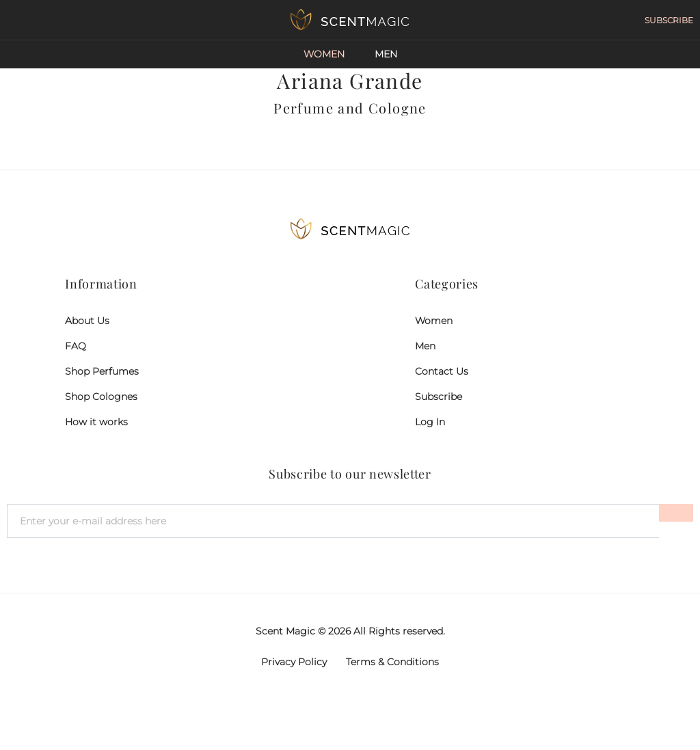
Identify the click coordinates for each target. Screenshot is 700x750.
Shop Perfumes (102, 371)
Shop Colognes (101, 397)
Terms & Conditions (392, 662)
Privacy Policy (294, 662)
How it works (96, 422)
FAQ (76, 346)
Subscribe (439, 397)
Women (324, 54)
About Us (87, 321)
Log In (430, 422)
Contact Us (442, 371)
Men (386, 54)
